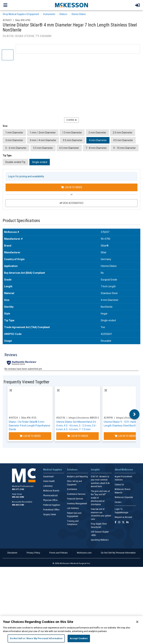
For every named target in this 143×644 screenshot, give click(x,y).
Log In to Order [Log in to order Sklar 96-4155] (30, 436)
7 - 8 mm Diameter (96, 148)
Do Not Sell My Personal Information (118, 553)
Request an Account (123, 517)
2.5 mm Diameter (123, 133)
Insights (95, 470)
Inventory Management (77, 504)
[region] (71, 630)
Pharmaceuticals (51, 496)
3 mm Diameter (14, 140)
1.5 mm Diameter (72, 133)
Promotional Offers (51, 510)
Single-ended (40, 162)
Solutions (72, 470)
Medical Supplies (53, 470)
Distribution (72, 489)
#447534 (13, 418)
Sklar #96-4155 (29, 418)
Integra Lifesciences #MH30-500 (85, 418)
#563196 (61, 418)
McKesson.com (84, 553)
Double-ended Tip (15, 162)
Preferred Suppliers (52, 505)
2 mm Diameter (97, 133)
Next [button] (134, 414)
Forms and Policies (58, 553)
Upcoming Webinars (100, 540)
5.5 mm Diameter (43, 148)
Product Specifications (21, 221)
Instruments (49, 14)
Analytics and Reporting (77, 477)
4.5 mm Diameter (123, 140)
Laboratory (48, 486)
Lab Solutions (73, 508)
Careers (118, 502)
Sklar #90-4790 (23, 20)
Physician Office (50, 500)
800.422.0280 (18, 497)
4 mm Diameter (98, 140)
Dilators (63, 14)
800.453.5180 (18, 505)
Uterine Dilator (79, 14)
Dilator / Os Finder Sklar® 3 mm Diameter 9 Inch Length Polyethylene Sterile (29, 426)
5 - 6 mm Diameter (16, 148)
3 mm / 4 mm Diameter (43, 140)
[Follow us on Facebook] (115, 522)
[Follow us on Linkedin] (127, 522)
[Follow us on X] (123, 522)
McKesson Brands (51, 491)
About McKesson (124, 470)
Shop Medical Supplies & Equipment (21, 14)
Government (48, 477)
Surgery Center (50, 514)
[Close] (137, 622)
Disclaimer (12, 553)
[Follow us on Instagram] (119, 522)
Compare (71, 120)
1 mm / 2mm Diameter (43, 133)
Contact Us (119, 485)
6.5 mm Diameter (69, 148)
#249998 (108, 418)
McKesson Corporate (124, 497)
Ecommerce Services (76, 494)
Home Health (49, 481)
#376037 (7, 20)
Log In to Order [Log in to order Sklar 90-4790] (71, 187)
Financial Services (75, 499)
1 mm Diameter (14, 133)
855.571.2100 (18, 489)
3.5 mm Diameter (73, 140)
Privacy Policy (33, 553)
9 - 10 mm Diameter (125, 148)
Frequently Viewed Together (27, 382)
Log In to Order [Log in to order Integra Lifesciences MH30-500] (78, 436)
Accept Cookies (79, 638)
